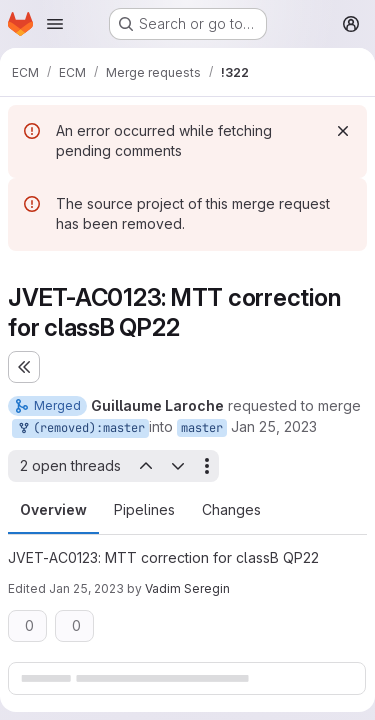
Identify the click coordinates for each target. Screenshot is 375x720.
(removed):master (80, 428)
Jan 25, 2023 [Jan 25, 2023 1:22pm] (274, 426)
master (202, 428)
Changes (231, 509)
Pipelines (144, 509)
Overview (53, 509)
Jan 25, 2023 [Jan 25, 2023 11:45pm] (86, 588)
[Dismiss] (343, 131)
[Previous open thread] (145, 466)
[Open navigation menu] (55, 24)
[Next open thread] (178, 466)
